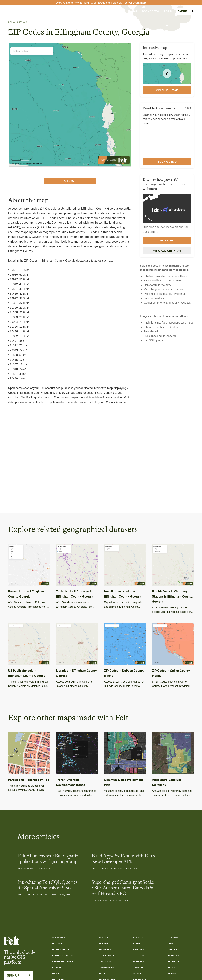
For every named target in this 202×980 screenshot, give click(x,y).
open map (70, 181)
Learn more (140, 3)
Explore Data (16, 22)
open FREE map (167, 90)
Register (167, 240)
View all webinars (167, 250)
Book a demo (167, 161)
